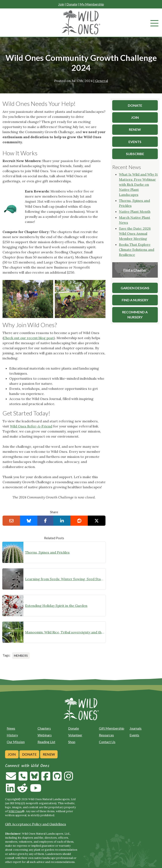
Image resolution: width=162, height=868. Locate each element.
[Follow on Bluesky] (34, 779)
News (11, 728)
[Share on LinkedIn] (62, 521)
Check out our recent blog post (29, 338)
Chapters (44, 728)
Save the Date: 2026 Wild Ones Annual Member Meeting (135, 233)
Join (61, 4)
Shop (72, 742)
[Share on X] (97, 521)
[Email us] (11, 779)
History (12, 735)
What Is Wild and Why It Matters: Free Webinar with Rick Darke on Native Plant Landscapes (138, 184)
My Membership (92, 4)
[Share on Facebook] (45, 521)
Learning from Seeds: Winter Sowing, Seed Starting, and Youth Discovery (65, 579)
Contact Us (107, 742)
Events (134, 735)
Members (21, 656)
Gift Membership (112, 728)
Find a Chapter (135, 270)
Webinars (45, 735)
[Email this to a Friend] (11, 521)
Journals (136, 728)
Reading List (46, 742)
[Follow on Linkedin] (10, 790)
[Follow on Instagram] (69, 779)
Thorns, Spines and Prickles (47, 552)
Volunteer (75, 735)
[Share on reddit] (79, 521)
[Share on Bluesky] (29, 521)
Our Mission (16, 742)
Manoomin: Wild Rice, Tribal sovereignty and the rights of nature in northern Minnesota (65, 632)
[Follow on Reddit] (22, 790)
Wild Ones (15, 811)
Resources (106, 735)
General (102, 81)
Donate (72, 4)
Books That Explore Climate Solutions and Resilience (137, 250)
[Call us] (23, 779)
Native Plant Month (135, 212)
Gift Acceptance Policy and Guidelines (36, 824)
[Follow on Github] (57, 779)
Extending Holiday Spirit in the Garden (56, 606)
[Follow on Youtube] (36, 790)
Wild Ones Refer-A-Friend (31, 426)
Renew (49, 754)
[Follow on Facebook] (46, 779)
